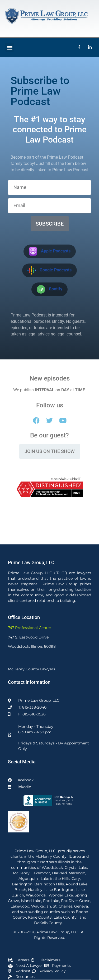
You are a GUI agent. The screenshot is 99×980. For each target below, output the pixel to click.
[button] (10, 47)
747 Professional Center (30, 628)
